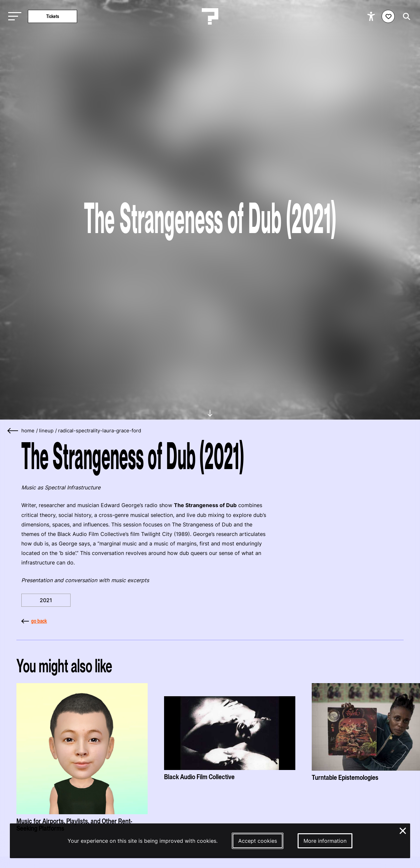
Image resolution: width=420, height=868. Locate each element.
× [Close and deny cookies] (403, 830)
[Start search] (405, 17)
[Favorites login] (388, 16)
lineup (46, 431)
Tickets (53, 16)
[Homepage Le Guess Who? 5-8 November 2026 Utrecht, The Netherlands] (210, 16)
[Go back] (13, 431)
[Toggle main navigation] (13, 17)
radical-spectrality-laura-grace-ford (100, 431)
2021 (46, 600)
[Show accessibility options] (372, 16)
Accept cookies (258, 841)
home (28, 431)
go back (34, 621)
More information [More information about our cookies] (325, 841)
